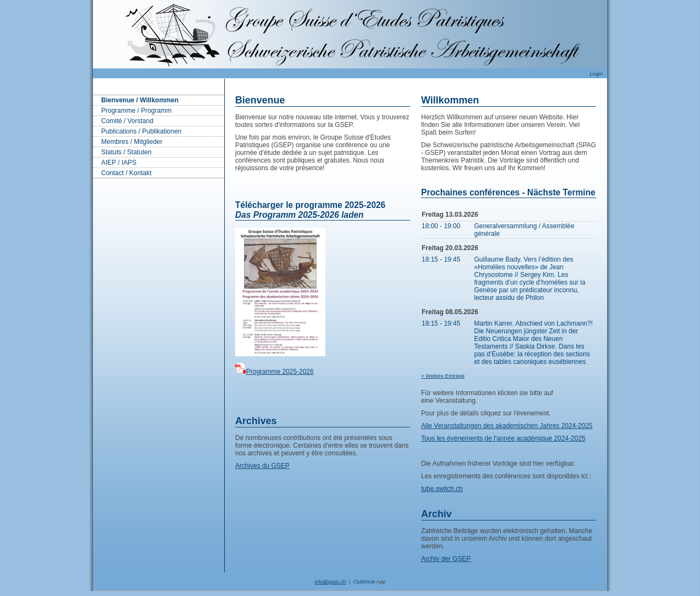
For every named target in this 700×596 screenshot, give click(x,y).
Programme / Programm (136, 111)
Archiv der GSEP (446, 559)
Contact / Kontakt (126, 173)
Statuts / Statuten (126, 152)
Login (596, 74)
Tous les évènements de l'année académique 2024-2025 (503, 438)
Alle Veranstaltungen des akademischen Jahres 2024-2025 (507, 426)
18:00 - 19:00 (441, 226)
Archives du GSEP (262, 466)
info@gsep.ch (330, 582)
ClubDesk (364, 582)
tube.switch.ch (442, 489)
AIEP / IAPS (119, 163)
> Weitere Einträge (443, 376)
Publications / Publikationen (141, 131)
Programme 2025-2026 (280, 372)
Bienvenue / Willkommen (140, 100)
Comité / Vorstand (127, 121)
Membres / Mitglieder (132, 142)
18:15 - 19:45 (441, 259)
